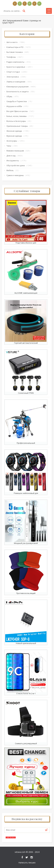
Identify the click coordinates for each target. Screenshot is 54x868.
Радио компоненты (15, 62)
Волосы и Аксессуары (16, 121)
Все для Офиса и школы (17, 111)
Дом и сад (11, 156)
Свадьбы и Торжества (17, 101)
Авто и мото (12, 42)
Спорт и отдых (13, 72)
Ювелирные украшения (17, 87)
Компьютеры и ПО (15, 47)
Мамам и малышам (15, 151)
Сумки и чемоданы (15, 175)
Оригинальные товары (17, 126)
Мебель (10, 170)
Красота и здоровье (16, 67)
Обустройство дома (16, 165)
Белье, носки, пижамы (17, 116)
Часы (9, 146)
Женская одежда (14, 131)
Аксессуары (12, 141)
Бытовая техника (15, 52)
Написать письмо (27, 863)
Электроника (13, 77)
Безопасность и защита (17, 91)
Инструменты (13, 161)
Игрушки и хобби (14, 106)
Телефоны (11, 57)
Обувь (9, 96)
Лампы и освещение (16, 82)
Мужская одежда (14, 136)
